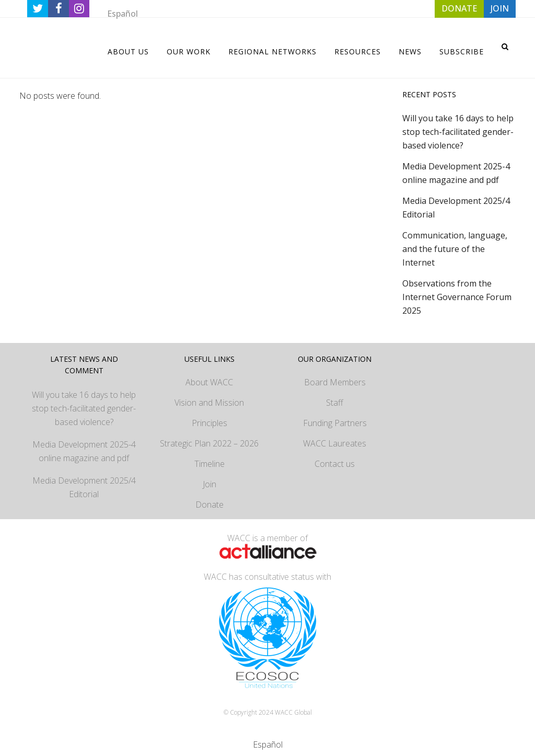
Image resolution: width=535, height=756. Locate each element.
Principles (210, 423)
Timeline (210, 464)
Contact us (335, 464)
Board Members (335, 382)
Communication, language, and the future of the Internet (455, 249)
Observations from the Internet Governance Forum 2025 (457, 297)
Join (210, 484)
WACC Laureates (335, 443)
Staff (335, 403)
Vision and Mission (209, 403)
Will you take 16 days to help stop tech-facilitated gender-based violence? (458, 132)
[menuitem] (123, 13)
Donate (210, 505)
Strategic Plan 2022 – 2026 (209, 443)
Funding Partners (335, 423)
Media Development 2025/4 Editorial (84, 487)
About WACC (209, 382)
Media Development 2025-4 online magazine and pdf (84, 451)
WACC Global (293, 712)
